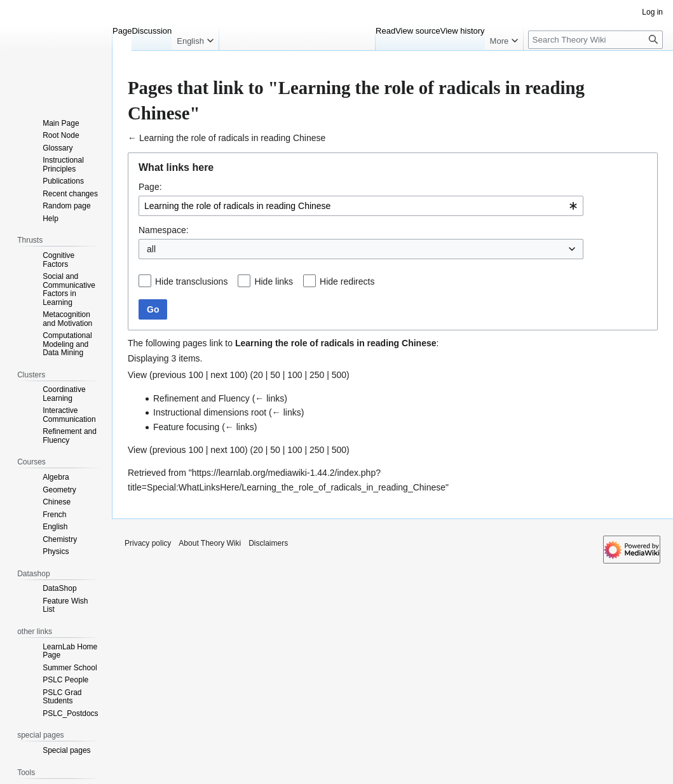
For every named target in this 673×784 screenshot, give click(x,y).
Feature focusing (186, 427)
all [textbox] (151, 249)
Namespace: (164, 230)
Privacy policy (148, 543)
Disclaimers (268, 543)
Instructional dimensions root (210, 412)
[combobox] (361, 206)
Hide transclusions (191, 281)
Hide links (274, 281)
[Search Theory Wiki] (595, 40)
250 (317, 375)
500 (339, 375)
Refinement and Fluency (201, 398)
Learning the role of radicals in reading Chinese (232, 138)
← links (269, 398)
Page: (150, 187)
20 (258, 375)
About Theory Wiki (210, 543)
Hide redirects (347, 281)
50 (275, 375)
